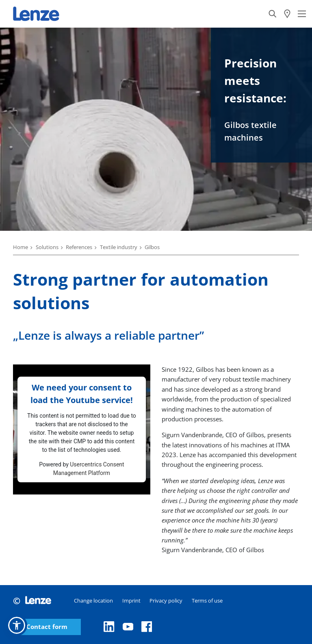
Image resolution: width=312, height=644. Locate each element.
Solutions (47, 247)
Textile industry (119, 247)
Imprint (131, 601)
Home (21, 247)
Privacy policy (166, 601)
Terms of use (207, 601)
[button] (17, 625)
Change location (93, 601)
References (79, 247)
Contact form (47, 627)
